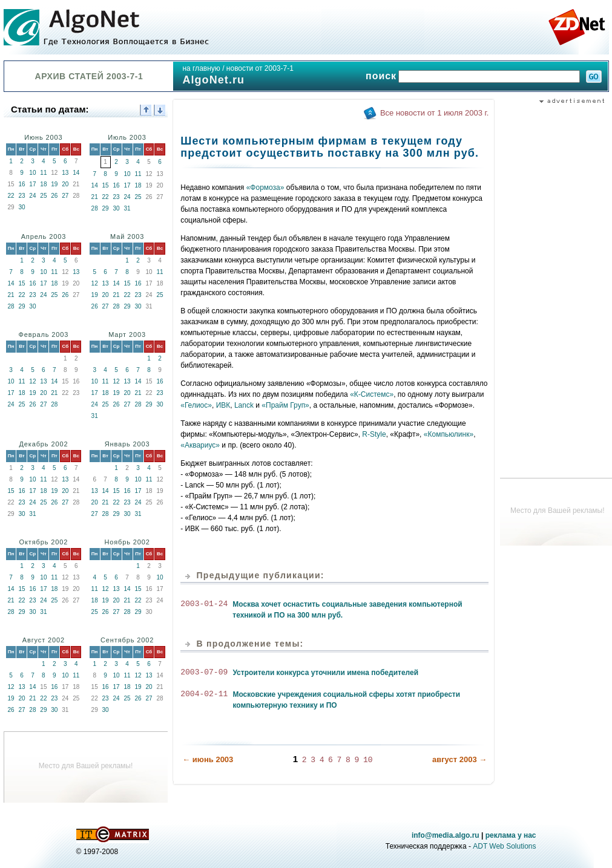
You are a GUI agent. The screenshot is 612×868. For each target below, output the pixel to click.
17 (32, 184)
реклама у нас (511, 835)
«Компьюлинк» (449, 434)
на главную (201, 68)
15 (106, 185)
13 (65, 173)
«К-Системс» (372, 394)
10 (32, 173)
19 (54, 184)
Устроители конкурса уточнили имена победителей (325, 673)
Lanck (244, 405)
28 (95, 208)
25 (43, 196)
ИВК (223, 405)
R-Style (374, 434)
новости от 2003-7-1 (260, 68)
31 (127, 208)
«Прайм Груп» (285, 405)
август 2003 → (459, 759)
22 (11, 196)
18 (43, 184)
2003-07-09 (204, 673)
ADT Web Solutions (504, 846)
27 (65, 196)
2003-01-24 (204, 604)
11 (43, 173)
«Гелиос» (196, 405)
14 (76, 173)
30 (21, 207)
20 (65, 184)
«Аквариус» (200, 445)
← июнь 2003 (208, 759)
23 (21, 196)
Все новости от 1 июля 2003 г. (434, 113)
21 (95, 197)
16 (21, 184)
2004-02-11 (204, 694)
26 (54, 196)
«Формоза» (265, 188)
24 (32, 196)
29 (106, 208)
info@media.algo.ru (446, 835)
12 (95, 283)
